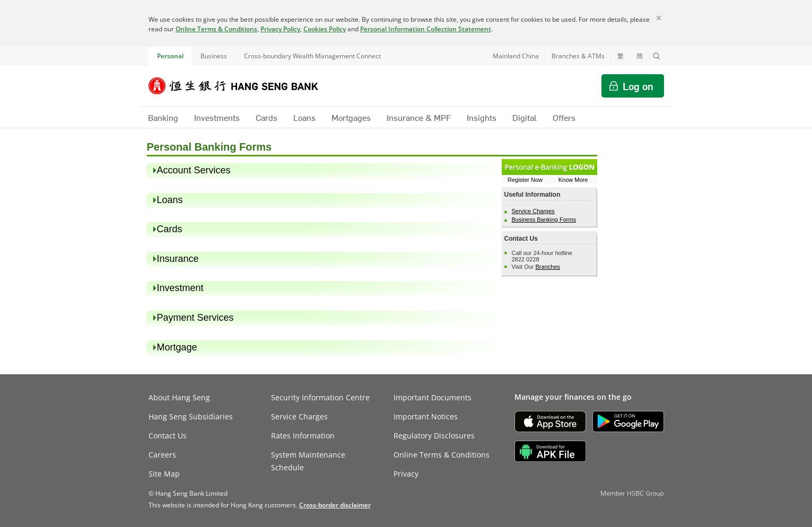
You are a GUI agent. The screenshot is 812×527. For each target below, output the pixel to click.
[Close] (659, 18)
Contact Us (168, 436)
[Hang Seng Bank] (241, 86)
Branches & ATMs (578, 56)
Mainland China (516, 56)
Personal (170, 56)
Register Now (525, 180)
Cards (170, 229)
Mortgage (177, 347)
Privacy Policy (280, 29)
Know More (573, 180)
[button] (657, 56)
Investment (180, 288)
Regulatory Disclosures (434, 436)
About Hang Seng (179, 397)
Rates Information (303, 436)
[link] (335, 505)
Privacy (406, 474)
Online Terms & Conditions (216, 29)
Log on (638, 86)
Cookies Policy (325, 29)
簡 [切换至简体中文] (640, 56)
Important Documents (433, 397)
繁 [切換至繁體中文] (621, 56)
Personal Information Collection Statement (426, 29)
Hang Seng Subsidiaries (191, 416)
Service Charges (533, 211)
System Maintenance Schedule (308, 461)
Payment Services (195, 318)
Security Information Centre (320, 397)
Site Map (164, 474)
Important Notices (426, 416)
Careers (162, 455)
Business (214, 56)
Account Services (194, 170)
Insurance (178, 259)
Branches (548, 267)
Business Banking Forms (544, 219)
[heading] (321, 171)
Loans (170, 200)
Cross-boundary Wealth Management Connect (312, 56)
